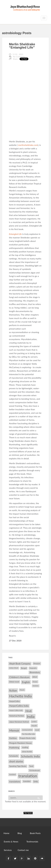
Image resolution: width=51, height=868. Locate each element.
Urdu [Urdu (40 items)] (36, 781)
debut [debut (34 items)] (35, 677)
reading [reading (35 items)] (25, 747)
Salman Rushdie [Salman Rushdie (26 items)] (27, 752)
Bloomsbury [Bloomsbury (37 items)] (35, 672)
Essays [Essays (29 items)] (35, 682)
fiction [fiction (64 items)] (13, 690)
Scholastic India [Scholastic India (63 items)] (30, 756)
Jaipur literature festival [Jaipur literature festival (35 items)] (19, 722)
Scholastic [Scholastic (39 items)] (14, 756)
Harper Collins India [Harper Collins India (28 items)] (16, 710)
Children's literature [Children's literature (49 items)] (19, 677)
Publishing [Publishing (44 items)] (14, 747)
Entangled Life (16, 234)
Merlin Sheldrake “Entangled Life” (22, 46)
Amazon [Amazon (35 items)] (37, 663)
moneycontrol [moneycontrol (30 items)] (27, 730)
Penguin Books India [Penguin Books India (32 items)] (27, 738)
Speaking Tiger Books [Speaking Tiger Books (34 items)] (18, 766)
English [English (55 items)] (26, 682)
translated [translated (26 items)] (12, 774)
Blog (20, 833)
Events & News (11, 841)
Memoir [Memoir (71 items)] (14, 730)
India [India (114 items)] (31, 717)
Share (15, 59)
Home (6, 833)
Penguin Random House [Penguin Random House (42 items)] (20, 743)
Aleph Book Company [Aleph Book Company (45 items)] (20, 664)
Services (8, 850)
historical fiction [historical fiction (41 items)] (17, 716)
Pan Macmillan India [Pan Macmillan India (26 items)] (28, 734)
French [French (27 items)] (22, 690)
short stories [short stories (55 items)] (16, 761)
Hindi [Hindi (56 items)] (28, 711)
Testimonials (32, 841)
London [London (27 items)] (34, 722)
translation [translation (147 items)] (28, 776)
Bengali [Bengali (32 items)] (24, 668)
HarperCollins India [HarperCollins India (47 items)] (19, 706)
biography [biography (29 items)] (33, 668)
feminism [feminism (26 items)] (36, 686)
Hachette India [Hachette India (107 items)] (20, 696)
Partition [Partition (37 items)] (13, 738)
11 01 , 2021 (18, 54)
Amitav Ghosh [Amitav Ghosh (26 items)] (14, 668)
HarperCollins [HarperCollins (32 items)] (14, 701)
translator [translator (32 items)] (27, 781)
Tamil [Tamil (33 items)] (31, 766)
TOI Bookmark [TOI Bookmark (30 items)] (35, 770)
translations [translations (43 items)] (15, 781)
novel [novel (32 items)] (37, 730)
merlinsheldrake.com (28, 145)
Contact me (23, 850)
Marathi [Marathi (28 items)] (34, 726)
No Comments (19, 57)
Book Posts (35, 833)
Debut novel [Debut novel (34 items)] (14, 682)
